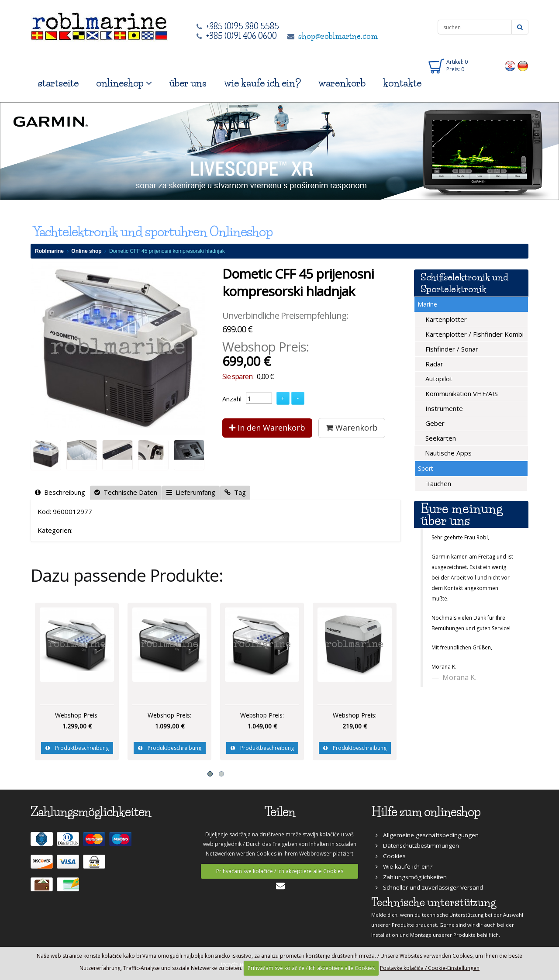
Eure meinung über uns (462, 514)
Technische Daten (126, 492)
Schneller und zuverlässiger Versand (429, 887)
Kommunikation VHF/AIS (461, 393)
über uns (188, 83)
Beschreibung (60, 492)
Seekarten (440, 438)
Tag (235, 492)
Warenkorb (352, 428)
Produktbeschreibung (77, 748)
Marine (427, 304)
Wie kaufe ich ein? (404, 866)
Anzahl (232, 399)
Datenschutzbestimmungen (417, 845)
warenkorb (342, 83)
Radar (433, 364)
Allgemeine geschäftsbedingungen (427, 835)
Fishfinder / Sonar (451, 349)
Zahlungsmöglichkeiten (411, 877)
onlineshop (124, 83)
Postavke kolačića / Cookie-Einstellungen (430, 968)
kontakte (402, 83)
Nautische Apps (447, 453)
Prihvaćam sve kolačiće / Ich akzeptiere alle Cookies (280, 871)
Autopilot (438, 379)
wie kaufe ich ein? (262, 83)
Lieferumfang (191, 492)
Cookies (391, 856)
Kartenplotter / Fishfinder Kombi (474, 334)
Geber (434, 423)
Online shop (86, 251)
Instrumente (443, 408)
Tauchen (438, 483)
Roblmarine (49, 251)
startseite (58, 83)
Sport (426, 468)
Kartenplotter (445, 319)
